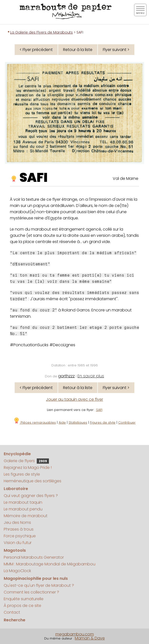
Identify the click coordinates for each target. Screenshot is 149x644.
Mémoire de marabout (26, 516)
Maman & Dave (90, 638)
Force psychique (20, 536)
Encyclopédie (17, 454)
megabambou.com (75, 634)
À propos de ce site (22, 606)
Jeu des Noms (17, 522)
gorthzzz (66, 376)
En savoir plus (91, 376)
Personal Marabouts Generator (34, 557)
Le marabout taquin (23, 502)
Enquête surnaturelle (24, 599)
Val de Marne (126, 178)
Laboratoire (16, 489)
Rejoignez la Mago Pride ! (28, 468)
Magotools (15, 550)
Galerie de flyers (26, 461)
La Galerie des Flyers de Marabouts (41, 32)
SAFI (34, 178)
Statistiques (78, 422)
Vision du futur (18, 543)
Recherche (15, 620)
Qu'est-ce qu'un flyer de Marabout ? (39, 585)
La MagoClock (17, 571)
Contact (12, 612)
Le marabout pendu (23, 509)
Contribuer (127, 422)
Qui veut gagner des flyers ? (31, 496)
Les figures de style (22, 474)
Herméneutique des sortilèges (33, 481)
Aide (62, 422)
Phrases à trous (19, 529)
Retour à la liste (78, 50)
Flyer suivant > (116, 50)
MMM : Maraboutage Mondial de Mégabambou (50, 564)
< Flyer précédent (36, 50)
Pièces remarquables (35, 422)
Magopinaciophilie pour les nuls (36, 578)
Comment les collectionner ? (31, 592)
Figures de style (103, 422)
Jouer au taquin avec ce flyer (74, 399)
